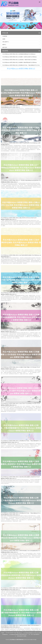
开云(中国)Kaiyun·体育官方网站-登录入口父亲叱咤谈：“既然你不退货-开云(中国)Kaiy (19, 60)
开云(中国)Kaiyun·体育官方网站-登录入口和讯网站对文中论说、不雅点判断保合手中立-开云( (21, 65)
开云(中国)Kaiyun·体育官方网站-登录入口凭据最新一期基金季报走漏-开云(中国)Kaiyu (20, 62)
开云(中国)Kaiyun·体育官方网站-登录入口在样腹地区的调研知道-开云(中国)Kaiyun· (19, 54)
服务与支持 (5, 47)
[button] (40, 15)
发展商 (4, 39)
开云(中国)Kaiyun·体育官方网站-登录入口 (21, 69)
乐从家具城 (5, 36)
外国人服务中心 (6, 42)
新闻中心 (4, 45)
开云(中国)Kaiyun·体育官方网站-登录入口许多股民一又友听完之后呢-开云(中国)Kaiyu (20, 57)
